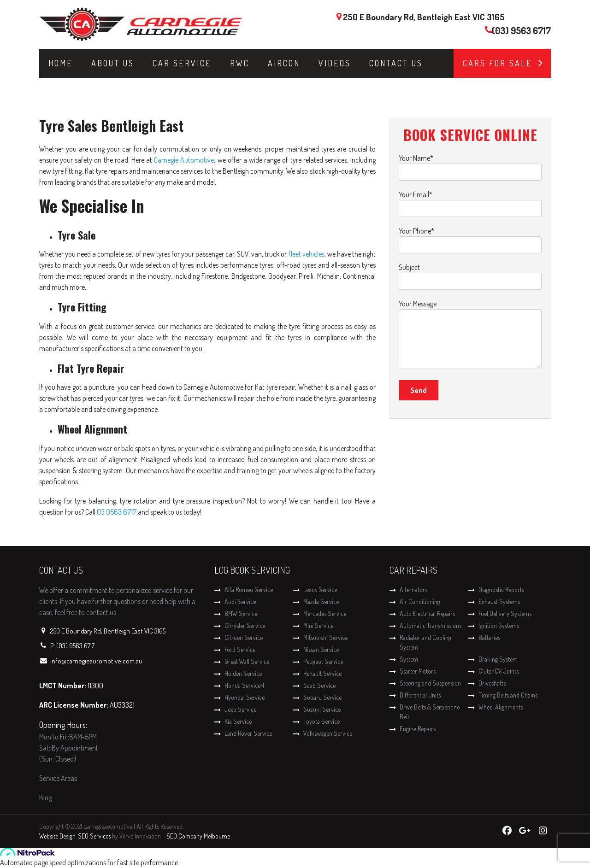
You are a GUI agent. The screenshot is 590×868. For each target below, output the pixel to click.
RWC (240, 63)
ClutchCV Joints (499, 671)
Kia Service (238, 721)
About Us (113, 63)
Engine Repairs (418, 729)
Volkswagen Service (328, 733)
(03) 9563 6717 (521, 30)
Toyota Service (322, 721)
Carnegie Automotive (184, 160)
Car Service (182, 63)
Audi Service (240, 601)
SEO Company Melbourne (198, 836)
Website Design (57, 836)
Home (61, 63)
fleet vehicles (307, 254)
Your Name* (470, 165)
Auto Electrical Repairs (427, 613)
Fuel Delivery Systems (505, 613)
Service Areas (58, 778)
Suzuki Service (322, 709)
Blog (45, 798)
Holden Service (243, 673)
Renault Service (322, 673)
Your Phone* (470, 238)
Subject (470, 274)
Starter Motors (418, 671)
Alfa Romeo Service (249, 589)
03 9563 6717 (117, 512)
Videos (335, 63)
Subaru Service (322, 697)
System (409, 659)
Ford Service (240, 649)
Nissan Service (321, 649)
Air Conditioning (420, 601)
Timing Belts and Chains (508, 695)
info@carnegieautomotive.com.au (96, 661)
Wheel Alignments (501, 707)
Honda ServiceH (244, 685)
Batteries (489, 637)
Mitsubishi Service (325, 637)
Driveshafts (492, 683)
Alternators (413, 589)
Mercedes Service (325, 613)
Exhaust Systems (499, 601)
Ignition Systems (499, 625)
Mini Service (318, 625)
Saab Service (319, 685)
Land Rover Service (248, 733)
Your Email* (470, 202)
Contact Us (396, 63)
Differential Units (420, 695)
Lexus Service (320, 589)
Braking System (498, 659)
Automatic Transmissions (431, 625)
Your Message (470, 335)
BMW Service (241, 613)
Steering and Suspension (430, 683)
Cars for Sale (498, 63)
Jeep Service (240, 709)
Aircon (284, 63)
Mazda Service (321, 601)
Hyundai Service (245, 697)
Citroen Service (244, 637)
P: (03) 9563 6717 (72, 646)
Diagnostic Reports (501, 589)
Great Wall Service (247, 661)
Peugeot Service (323, 661)
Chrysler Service (245, 625)
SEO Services (94, 836)
